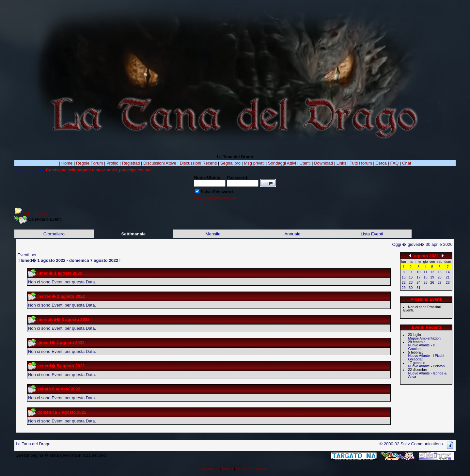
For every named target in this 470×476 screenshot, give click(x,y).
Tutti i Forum (35, 213)
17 (418, 277)
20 (440, 277)
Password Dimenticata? (216, 198)
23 (411, 282)
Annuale (292, 234)
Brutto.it (227, 469)
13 (440, 272)
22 (404, 282)
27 (440, 282)
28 (448, 282)
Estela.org (243, 469)
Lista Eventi (372, 234)
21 (448, 277)
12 (432, 272)
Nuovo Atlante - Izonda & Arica (427, 375)
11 (426, 272)
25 (426, 282)
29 (404, 288)
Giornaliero (54, 234)
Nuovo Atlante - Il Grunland (421, 347)
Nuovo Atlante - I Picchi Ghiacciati (426, 357)
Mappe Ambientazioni (425, 338)
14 (448, 272)
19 (432, 277)
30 (411, 288)
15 (404, 277)
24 (418, 282)
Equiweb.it (261, 469)
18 (426, 277)
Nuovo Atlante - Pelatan (426, 366)
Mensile (213, 234)
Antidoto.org (211, 469)
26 (432, 282)
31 (418, 288)
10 (418, 272)
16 (411, 277)
